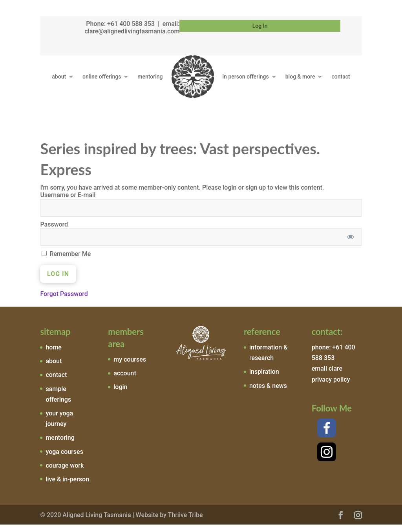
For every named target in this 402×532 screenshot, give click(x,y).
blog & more (300, 77)
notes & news (268, 393)
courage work (65, 473)
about (59, 77)
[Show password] (350, 244)
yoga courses (64, 459)
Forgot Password (64, 301)
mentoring (150, 77)
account (125, 381)
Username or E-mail (68, 202)
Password (54, 231)
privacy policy (331, 387)
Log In (260, 26)
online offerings (102, 77)
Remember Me (66, 261)
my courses (130, 367)
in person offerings (246, 77)
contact (341, 77)
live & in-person (67, 487)
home (53, 355)
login (120, 394)
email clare (327, 376)
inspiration (264, 379)
